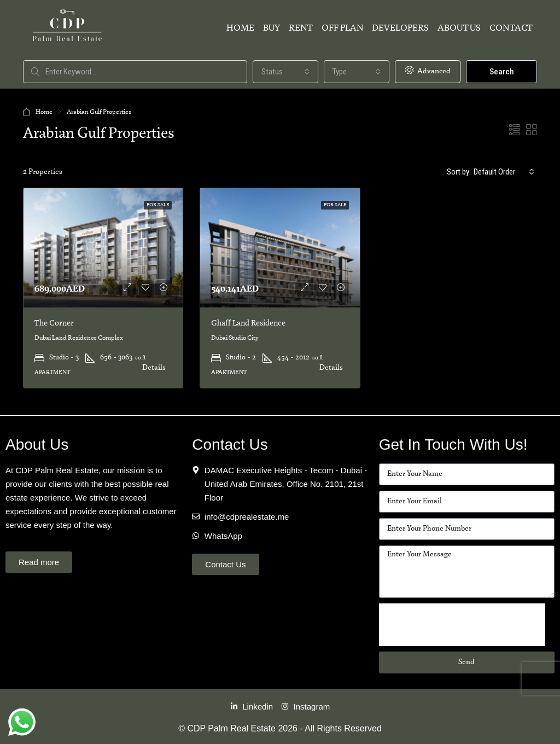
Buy (272, 28)
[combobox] (285, 72)
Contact (511, 28)
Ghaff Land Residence (248, 323)
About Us (459, 28)
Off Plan (342, 28)
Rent (301, 28)
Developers (400, 28)
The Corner (54, 323)
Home (240, 28)
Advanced (428, 71)
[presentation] (462, 625)
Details (154, 368)
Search (502, 72)
